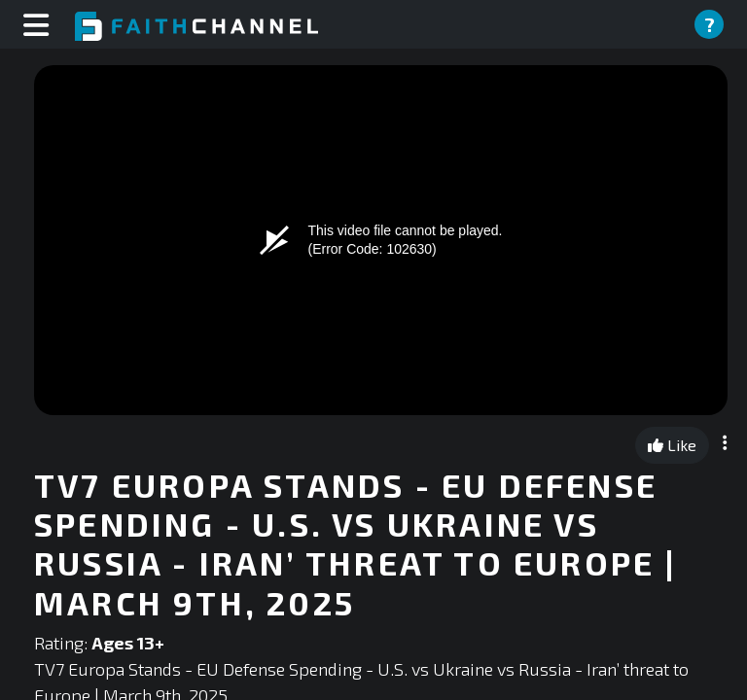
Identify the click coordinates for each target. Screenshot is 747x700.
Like (672, 445)
